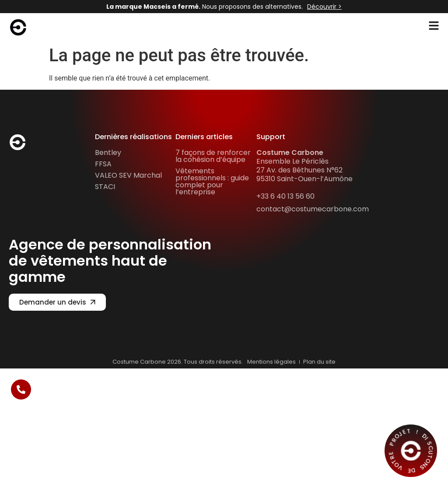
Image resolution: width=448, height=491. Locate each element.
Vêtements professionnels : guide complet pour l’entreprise (212, 181)
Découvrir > (324, 7)
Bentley (108, 153)
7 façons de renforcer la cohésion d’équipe (213, 156)
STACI (105, 187)
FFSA (103, 164)
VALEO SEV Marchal (128, 175)
